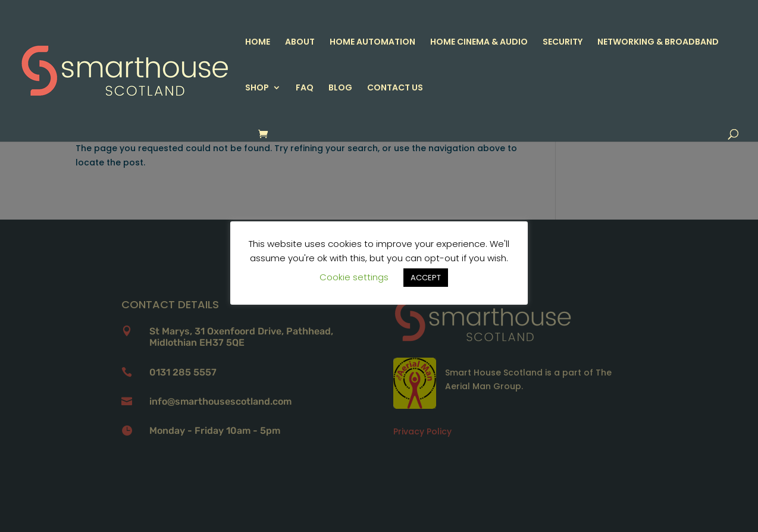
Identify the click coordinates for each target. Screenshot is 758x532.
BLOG (340, 88)
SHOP (257, 88)
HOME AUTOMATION (372, 43)
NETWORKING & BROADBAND (658, 43)
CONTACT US (395, 88)
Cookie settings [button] (354, 277)
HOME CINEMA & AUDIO (479, 43)
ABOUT (300, 43)
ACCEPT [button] (426, 278)
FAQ (305, 88)
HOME (258, 43)
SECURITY (563, 43)
